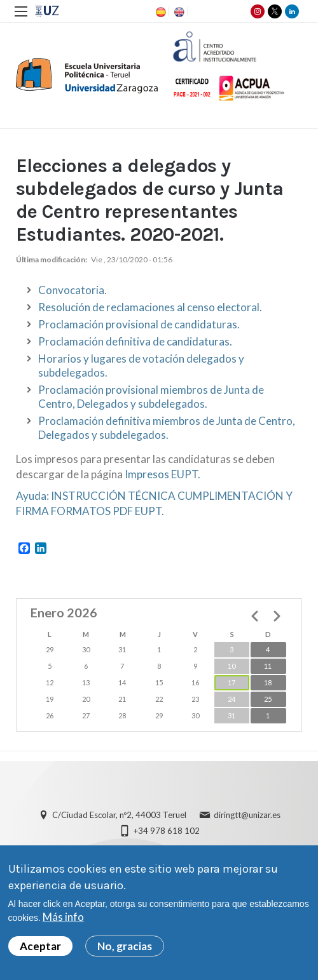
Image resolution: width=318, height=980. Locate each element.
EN (178, 12)
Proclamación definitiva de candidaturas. (135, 341)
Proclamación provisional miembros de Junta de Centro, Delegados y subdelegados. (151, 397)
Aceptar (40, 950)
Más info (63, 921)
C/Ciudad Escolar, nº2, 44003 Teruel (119, 815)
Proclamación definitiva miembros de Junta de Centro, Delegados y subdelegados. (167, 428)
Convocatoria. (73, 290)
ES (160, 12)
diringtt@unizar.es (247, 815)
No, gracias (125, 950)
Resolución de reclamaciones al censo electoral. (150, 307)
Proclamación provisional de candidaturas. (139, 324)
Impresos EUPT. (162, 474)
